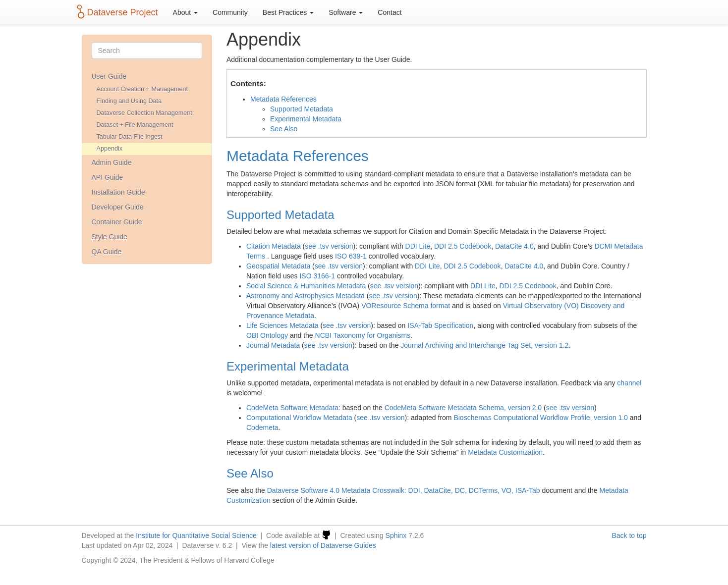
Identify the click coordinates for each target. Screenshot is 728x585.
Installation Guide (118, 192)
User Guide (109, 76)
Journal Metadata (273, 345)
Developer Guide (118, 207)
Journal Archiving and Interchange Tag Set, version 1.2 (484, 345)
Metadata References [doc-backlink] (298, 156)
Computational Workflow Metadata (299, 418)
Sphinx (396, 535)
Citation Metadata (274, 246)
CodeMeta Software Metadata (292, 408)
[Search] (147, 51)
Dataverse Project (123, 12)
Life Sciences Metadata (282, 325)
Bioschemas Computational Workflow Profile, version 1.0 (540, 418)
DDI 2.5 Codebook (463, 246)
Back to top (629, 535)
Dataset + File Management (135, 125)
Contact (390, 12)
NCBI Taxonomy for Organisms (363, 335)
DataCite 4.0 (514, 246)
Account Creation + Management (142, 89)
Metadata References (283, 99)
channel (629, 383)
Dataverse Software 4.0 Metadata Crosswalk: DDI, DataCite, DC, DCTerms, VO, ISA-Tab (404, 490)
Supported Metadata (302, 109)
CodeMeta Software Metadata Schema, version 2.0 (463, 408)
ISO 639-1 (351, 256)
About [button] (185, 12)
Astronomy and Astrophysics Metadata (306, 296)
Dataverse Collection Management (144, 113)
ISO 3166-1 (317, 276)
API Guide (108, 177)
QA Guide (107, 252)
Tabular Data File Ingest (130, 137)
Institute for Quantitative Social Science (196, 535)
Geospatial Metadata (278, 266)
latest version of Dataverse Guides (323, 545)
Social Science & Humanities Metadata (306, 286)
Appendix (110, 149)
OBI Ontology (267, 335)
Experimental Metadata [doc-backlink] (288, 366)
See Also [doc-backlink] (250, 473)
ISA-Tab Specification (440, 325)
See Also (284, 129)
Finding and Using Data (129, 101)
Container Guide (117, 222)
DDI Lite (418, 246)
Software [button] (346, 12)
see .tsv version (329, 246)
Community (230, 12)
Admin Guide (112, 162)
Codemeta (262, 427)
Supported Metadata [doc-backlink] (280, 215)
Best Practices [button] (288, 12)
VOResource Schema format (406, 306)
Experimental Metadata (306, 119)
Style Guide (110, 237)
